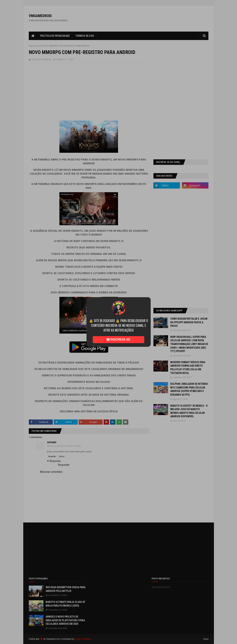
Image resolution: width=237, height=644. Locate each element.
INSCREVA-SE (118, 340)
